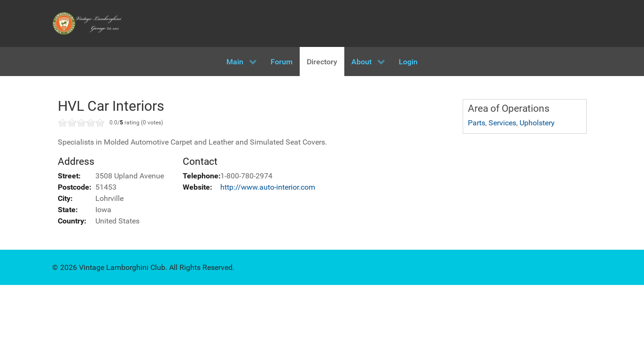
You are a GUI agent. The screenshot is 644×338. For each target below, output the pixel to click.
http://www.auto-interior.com (268, 187)
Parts (477, 123)
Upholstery (537, 123)
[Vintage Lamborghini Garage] (87, 23)
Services (502, 123)
